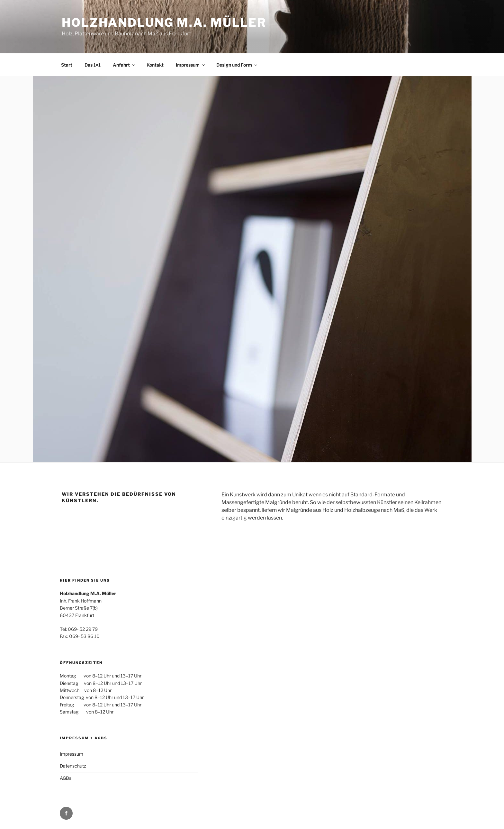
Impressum (191, 65)
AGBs (66, 778)
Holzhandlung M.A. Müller (164, 23)
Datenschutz (73, 766)
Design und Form (237, 65)
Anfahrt (124, 65)
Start (67, 65)
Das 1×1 (93, 65)
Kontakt (155, 65)
